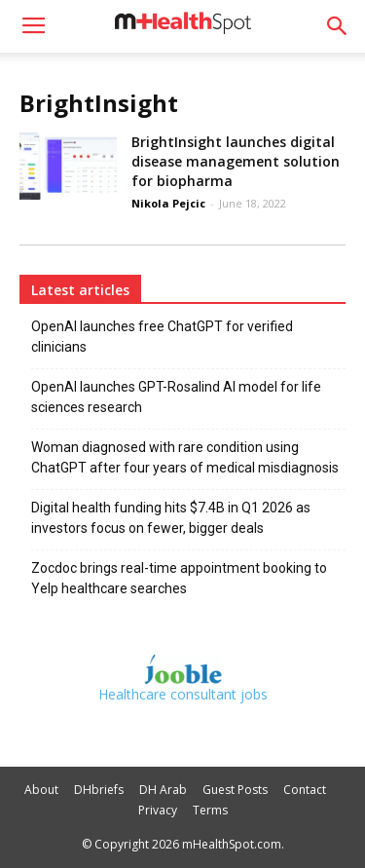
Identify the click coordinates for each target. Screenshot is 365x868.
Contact (305, 790)
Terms (210, 810)
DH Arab (163, 790)
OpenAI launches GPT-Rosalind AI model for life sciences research (176, 397)
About (41, 790)
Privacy (158, 810)
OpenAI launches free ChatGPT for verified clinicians (162, 337)
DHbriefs (99, 790)
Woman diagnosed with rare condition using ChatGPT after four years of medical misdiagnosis (185, 457)
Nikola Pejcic (168, 203)
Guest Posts (235, 790)
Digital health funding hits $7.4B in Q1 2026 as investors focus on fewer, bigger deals (171, 518)
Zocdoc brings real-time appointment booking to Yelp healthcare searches (179, 578)
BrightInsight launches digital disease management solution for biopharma (236, 161)
